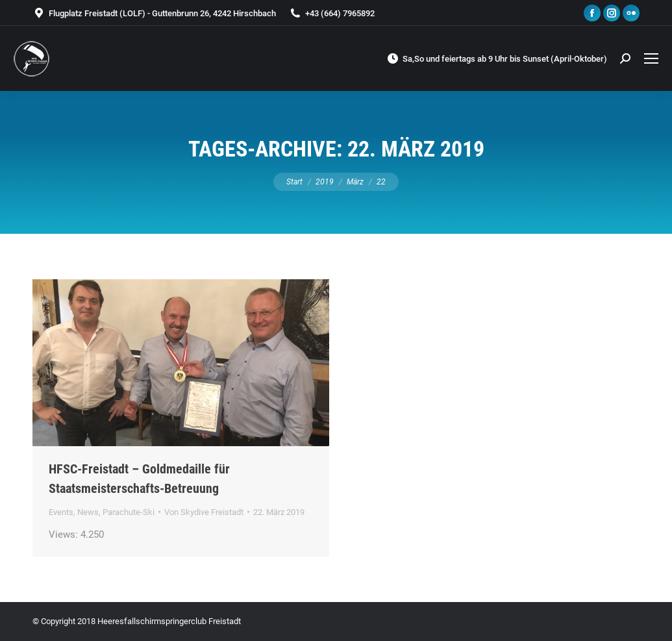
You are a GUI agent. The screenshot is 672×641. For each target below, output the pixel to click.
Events (61, 512)
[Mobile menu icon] (651, 58)
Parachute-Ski (129, 512)
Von (204, 512)
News (88, 512)
